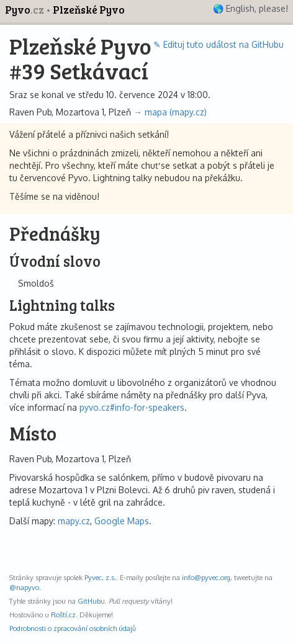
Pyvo (25, 10)
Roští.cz (63, 615)
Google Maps (122, 521)
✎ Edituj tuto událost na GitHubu (219, 44)
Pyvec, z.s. (100, 577)
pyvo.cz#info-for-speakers (132, 407)
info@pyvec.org (206, 577)
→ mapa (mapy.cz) (170, 112)
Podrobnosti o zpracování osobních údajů (73, 628)
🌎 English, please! (250, 8)
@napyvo (24, 587)
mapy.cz (74, 521)
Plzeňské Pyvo (89, 10)
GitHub (89, 601)
